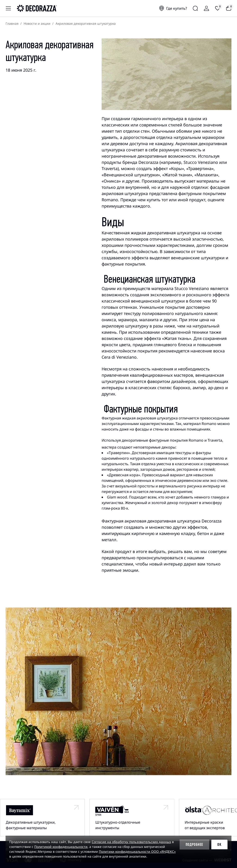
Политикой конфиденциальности (61, 847)
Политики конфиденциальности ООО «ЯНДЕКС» (137, 851)
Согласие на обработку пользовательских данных (131, 842)
